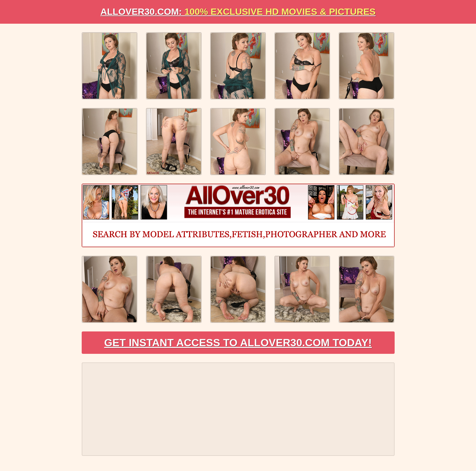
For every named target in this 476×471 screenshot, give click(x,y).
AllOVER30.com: (238, 12)
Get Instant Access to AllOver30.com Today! (238, 343)
